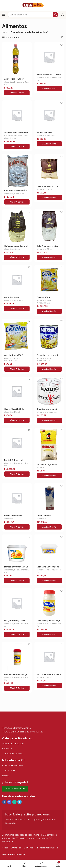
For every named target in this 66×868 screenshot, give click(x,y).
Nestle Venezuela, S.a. (45, 302)
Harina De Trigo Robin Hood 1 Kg (47, 466)
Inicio (5, 32)
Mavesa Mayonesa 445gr (48, 621)
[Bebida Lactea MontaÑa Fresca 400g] (17, 171)
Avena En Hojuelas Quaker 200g (49, 76)
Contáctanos (9, 770)
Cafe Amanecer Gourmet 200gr (16, 247)
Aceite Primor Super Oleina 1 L (14, 80)
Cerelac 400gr (44, 297)
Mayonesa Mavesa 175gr (16, 674)
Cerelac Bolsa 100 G (14, 355)
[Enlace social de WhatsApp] (14, 802)
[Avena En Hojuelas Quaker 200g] (49, 57)
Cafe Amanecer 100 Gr (47, 186)
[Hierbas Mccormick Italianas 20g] (17, 498)
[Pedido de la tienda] (62, 37)
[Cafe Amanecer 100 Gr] (49, 169)
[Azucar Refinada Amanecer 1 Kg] (49, 115)
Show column (12, 37)
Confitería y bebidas (13, 754)
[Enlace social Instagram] (9, 802)
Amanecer (51, 136)
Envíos (6, 776)
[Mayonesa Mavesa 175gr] (17, 657)
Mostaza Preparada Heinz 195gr (49, 676)
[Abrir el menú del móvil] (4, 15)
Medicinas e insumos (13, 744)
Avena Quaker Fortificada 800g (16, 134)
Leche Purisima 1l (45, 516)
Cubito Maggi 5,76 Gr (14, 409)
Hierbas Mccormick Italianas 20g (13, 517)
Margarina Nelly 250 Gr (15, 621)
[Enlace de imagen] (16, 720)
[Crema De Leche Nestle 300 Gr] (49, 336)
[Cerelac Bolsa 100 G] (17, 336)
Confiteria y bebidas (13, 136)
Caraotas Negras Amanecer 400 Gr (13, 298)
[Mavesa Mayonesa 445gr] (49, 603)
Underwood (52, 412)
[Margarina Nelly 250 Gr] (17, 603)
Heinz (49, 677)
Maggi (17, 412)
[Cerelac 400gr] (49, 280)
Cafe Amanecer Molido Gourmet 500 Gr (47, 247)
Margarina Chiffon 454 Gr (16, 567)
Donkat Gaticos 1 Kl (13, 460)
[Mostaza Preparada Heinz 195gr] (49, 657)
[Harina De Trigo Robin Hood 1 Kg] (49, 445)
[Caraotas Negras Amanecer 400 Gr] (17, 280)
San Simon (19, 194)
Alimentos (9, 82)
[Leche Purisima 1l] (49, 498)
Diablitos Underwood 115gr (47, 410)
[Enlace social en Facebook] (4, 802)
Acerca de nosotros (13, 765)
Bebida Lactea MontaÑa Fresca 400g (15, 192)
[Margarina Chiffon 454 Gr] (17, 549)
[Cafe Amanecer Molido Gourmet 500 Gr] (49, 226)
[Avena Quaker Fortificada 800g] (17, 115)
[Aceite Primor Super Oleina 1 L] (17, 59)
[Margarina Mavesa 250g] (49, 549)
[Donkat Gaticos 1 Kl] (17, 443)
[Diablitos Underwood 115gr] (49, 391)
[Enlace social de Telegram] (20, 802)
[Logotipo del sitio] (33, 5)
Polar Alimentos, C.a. (17, 83)
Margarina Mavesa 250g (48, 567)
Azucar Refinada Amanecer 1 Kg (44, 134)
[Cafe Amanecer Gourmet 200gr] (17, 226)
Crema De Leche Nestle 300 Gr (48, 356)
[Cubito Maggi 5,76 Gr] (17, 391)
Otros (49, 189)
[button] (17, 93)
